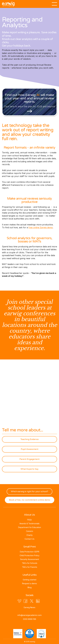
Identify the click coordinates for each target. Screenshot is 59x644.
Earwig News (30, 607)
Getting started (29, 580)
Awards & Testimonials (29, 523)
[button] (54, 3)
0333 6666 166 (30, 619)
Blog (30, 587)
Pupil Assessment (30, 449)
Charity (29, 535)
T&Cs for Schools (30, 563)
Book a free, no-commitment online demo (30, 500)
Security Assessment (30, 559)
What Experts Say (29, 469)
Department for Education (30, 527)
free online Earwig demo (41, 227)
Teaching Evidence (30, 439)
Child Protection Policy (29, 555)
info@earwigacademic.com (30, 615)
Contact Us (29, 539)
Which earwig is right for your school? (29, 491)
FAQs (29, 520)
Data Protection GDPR (30, 552)
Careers (30, 531)
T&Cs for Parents (30, 567)
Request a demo (29, 583)
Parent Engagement (29, 459)
